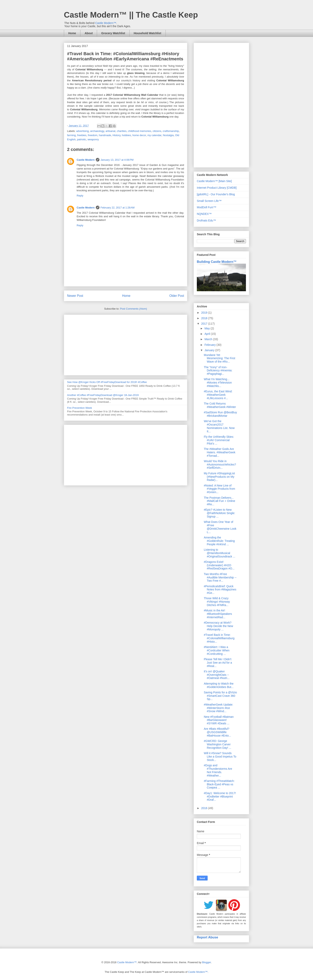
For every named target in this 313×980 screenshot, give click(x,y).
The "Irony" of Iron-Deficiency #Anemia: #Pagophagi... (218, 371)
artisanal (110, 131)
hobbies (126, 135)
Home (72, 33)
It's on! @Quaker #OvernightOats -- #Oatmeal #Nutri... (217, 675)
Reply (80, 196)
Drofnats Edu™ (206, 220)
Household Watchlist (148, 33)
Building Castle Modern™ (217, 262)
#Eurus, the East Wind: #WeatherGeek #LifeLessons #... (218, 395)
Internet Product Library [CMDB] (217, 188)
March (209, 339)
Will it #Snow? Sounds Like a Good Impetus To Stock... (220, 757)
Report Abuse (208, 937)
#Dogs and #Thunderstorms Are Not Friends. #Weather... (218, 770)
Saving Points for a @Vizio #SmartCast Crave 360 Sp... (220, 696)
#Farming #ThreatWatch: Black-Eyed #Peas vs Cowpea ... (219, 784)
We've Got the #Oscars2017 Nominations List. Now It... (219, 426)
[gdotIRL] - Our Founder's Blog (216, 194)
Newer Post (75, 296)
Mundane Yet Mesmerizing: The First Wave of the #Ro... (219, 358)
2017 (205, 324)
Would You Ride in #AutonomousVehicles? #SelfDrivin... (220, 465)
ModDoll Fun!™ (207, 207)
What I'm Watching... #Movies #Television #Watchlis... (218, 383)
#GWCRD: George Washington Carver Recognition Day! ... (217, 744)
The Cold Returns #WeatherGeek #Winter (220, 405)
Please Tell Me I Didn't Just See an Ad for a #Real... (218, 663)
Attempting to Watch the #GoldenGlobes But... (219, 685)
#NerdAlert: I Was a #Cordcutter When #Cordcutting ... (217, 650)
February (210, 345)
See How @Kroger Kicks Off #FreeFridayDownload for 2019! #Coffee (107, 382)
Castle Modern (86, 160)
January (210, 350)
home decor (139, 135)
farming (71, 135)
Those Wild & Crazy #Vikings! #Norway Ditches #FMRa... (217, 602)
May (207, 328)
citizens (157, 131)
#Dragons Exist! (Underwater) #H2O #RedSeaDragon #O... (219, 565)
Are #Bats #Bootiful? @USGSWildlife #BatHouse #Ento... (217, 732)
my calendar (154, 135)
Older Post (177, 296)
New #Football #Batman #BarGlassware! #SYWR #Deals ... (219, 720)
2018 (205, 318)
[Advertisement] (126, 344)
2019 (205, 313)
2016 (205, 808)
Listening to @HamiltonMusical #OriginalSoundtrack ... (219, 553)
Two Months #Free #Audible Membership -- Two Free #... (220, 577)
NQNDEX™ (204, 214)
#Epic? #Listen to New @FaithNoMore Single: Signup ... (219, 513)
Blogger (206, 962)
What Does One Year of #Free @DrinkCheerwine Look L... (220, 527)
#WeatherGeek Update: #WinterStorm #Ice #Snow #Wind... (218, 708)
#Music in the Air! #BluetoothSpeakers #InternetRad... (218, 614)
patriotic (82, 139)
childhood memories (140, 131)
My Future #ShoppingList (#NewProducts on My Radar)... (219, 477)
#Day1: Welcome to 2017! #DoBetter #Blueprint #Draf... (220, 797)
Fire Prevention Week (80, 408)
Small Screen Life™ (209, 201)
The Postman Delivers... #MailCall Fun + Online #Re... (219, 501)
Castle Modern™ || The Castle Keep (131, 15)
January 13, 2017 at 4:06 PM (117, 160)
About (89, 33)
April (208, 334)
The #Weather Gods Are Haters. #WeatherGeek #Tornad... (220, 452)
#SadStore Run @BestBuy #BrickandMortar (220, 414)
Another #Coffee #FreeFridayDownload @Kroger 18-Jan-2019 (103, 395)
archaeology (97, 131)
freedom (93, 135)
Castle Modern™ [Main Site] (214, 181)
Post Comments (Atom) (133, 309)
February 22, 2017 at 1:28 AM (118, 208)
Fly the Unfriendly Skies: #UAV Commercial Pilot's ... (219, 440)
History (116, 135)
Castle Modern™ (106, 23)
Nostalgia (168, 135)
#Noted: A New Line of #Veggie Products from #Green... (219, 489)
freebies (82, 135)
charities (122, 131)
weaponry (93, 139)
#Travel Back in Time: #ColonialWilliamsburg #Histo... (219, 638)
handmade (105, 135)
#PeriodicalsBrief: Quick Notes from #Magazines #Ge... (220, 590)
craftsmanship (171, 131)
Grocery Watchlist (113, 33)
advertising (83, 131)
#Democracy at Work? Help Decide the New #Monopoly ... (218, 626)
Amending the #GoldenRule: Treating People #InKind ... (219, 541)
